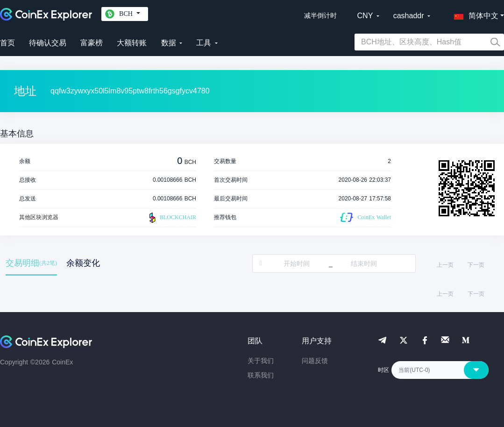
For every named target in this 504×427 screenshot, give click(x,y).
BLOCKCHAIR (171, 218)
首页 (7, 43)
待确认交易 (48, 43)
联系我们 (261, 375)
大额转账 (132, 43)
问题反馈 (315, 361)
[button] (474, 14)
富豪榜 (92, 43)
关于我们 (261, 361)
